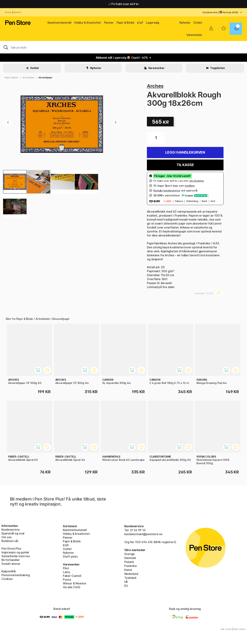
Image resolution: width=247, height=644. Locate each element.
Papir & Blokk (125, 23)
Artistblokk (28, 78)
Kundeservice (210, 12)
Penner (109, 23)
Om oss (7, 537)
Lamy (66, 572)
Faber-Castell (72, 576)
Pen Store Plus (11, 549)
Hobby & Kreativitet (88, 23)
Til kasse (185, 165)
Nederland (131, 574)
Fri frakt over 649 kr (124, 4)
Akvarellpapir (45, 78)
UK (126, 582)
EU (126, 586)
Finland (129, 562)
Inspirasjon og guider (15, 552)
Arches (155, 86)
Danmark (130, 558)
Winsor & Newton (75, 583)
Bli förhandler (11, 560)
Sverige (130, 554)
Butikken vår (10, 541)
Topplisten (217, 68)
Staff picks (70, 556)
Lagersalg (153, 23)
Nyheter (185, 23)
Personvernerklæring (16, 575)
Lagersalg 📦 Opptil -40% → (123, 58)
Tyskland (130, 578)
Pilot (66, 568)
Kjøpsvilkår (9, 571)
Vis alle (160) (72, 587)
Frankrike (131, 566)
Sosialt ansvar (11, 564)
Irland (128, 570)
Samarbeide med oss (16, 556)
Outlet (198, 23)
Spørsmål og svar (13, 533)
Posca (67, 580)
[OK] (123, 47)
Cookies (7, 579)
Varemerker (194, 35)
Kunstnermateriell (59, 23)
